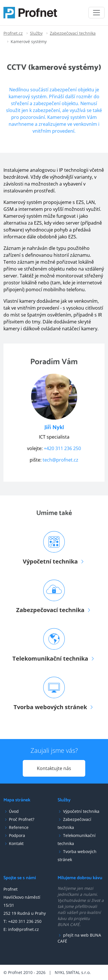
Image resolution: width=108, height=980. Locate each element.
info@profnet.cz (23, 929)
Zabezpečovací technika (73, 33)
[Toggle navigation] (96, 13)
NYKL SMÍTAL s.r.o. (73, 972)
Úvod (14, 811)
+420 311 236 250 (62, 448)
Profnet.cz (13, 33)
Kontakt (16, 843)
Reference (19, 827)
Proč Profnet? (22, 819)
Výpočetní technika (81, 811)
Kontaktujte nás (54, 768)
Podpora (17, 835)
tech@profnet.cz (60, 460)
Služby (36, 33)
